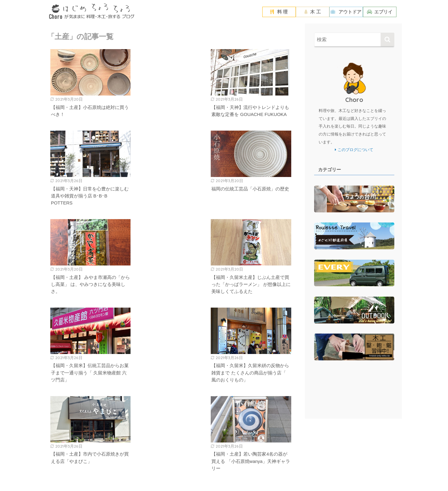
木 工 (312, 12)
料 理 (279, 12)
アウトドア (346, 12)
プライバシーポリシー (210, 476)
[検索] (387, 40)
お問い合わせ (245, 476)
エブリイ (380, 12)
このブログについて (354, 150)
